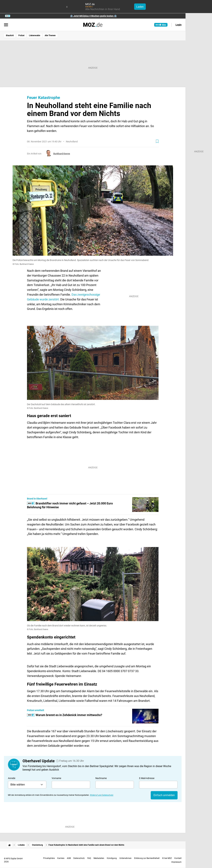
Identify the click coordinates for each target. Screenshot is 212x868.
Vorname (56, 778)
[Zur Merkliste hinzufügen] (157, 141)
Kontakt (178, 858)
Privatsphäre (49, 858)
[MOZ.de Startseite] (93, 25)
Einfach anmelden (164, 795)
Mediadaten (99, 858)
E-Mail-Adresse (147, 778)
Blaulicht (10, 35)
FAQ (89, 858)
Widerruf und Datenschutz (102, 795)
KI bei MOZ (167, 858)
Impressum (176, 862)
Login (179, 25)
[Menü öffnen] (6, 25)
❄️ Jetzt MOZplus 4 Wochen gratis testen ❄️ (93, 16)
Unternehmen (125, 858)
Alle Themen (50, 35)
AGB (69, 858)
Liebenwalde (35, 35)
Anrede (12, 778)
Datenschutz (79, 858)
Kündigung (112, 858)
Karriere (61, 858)
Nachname (101, 778)
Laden (140, 7)
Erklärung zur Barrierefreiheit (147, 858)
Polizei (21, 35)
